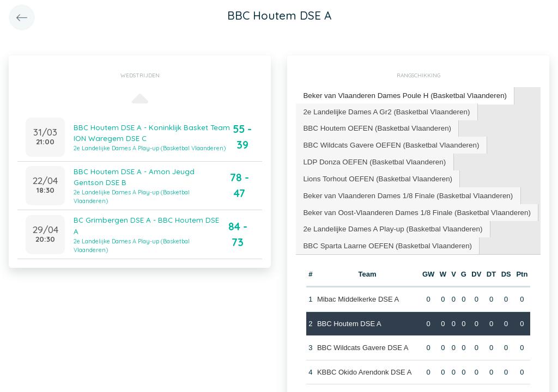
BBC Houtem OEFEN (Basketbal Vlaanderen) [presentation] (375, 127)
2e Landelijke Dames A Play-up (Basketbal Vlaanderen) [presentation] (390, 225)
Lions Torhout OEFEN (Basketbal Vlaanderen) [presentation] (375, 176)
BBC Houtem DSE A (349, 318)
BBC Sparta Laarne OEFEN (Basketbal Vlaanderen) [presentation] (385, 241)
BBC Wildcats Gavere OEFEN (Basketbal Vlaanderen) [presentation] (389, 143)
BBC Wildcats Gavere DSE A (362, 342)
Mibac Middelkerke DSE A (357, 294)
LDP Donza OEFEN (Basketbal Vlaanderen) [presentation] (372, 159)
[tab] (402, 96)
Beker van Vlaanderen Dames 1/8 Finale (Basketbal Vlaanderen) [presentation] (405, 192)
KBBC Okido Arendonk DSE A (364, 367)
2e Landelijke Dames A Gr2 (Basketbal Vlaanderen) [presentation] (384, 110)
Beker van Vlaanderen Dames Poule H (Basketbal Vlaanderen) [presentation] (402, 95)
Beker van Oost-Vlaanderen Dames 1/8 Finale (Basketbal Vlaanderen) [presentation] (413, 208)
